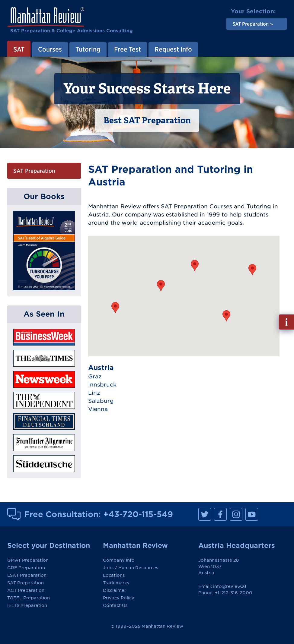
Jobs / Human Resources (131, 568)
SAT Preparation (34, 171)
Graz (95, 376)
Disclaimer (115, 590)
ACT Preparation (26, 590)
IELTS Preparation (27, 605)
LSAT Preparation (27, 575)
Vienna (98, 409)
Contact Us (115, 605)
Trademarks (116, 583)
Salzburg (101, 401)
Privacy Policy (119, 598)
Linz (94, 393)
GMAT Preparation (28, 560)
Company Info (119, 560)
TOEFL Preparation (29, 598)
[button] (226, 316)
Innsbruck (102, 385)
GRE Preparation (26, 568)
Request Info (173, 49)
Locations (114, 575)
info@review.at (230, 586)
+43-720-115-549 (138, 514)
